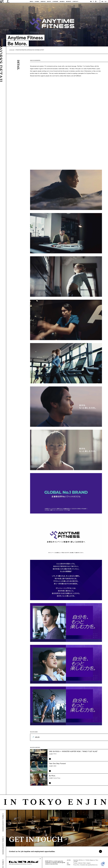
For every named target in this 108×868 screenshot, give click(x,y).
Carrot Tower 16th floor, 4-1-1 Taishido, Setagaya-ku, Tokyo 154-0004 (86, 861)
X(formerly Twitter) (82, 863)
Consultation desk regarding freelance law (89, 865)
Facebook (75, 863)
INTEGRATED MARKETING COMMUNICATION (25, 50)
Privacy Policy (76, 865)
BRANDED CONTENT (40, 50)
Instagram (89, 863)
